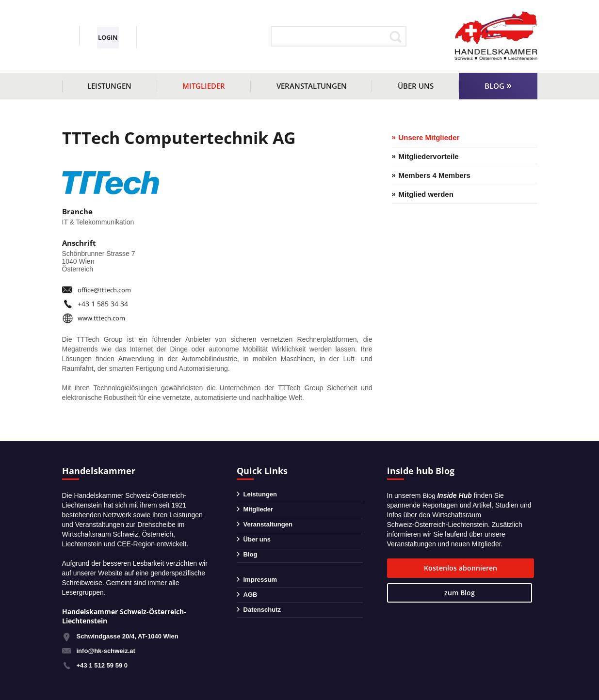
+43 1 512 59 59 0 (104, 665)
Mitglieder (204, 86)
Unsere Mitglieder (429, 138)
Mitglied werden (426, 198)
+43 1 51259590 (105, 31)
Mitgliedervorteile (429, 158)
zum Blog (510, 568)
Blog (494, 86)
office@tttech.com (107, 290)
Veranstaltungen (312, 86)
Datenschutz (264, 624)
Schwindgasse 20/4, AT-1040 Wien (131, 636)
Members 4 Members (435, 178)
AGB (251, 607)
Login (211, 37)
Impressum (262, 590)
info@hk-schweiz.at (91, 44)
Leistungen (109, 86)
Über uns (416, 86)
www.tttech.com (104, 318)
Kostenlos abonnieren (432, 568)
